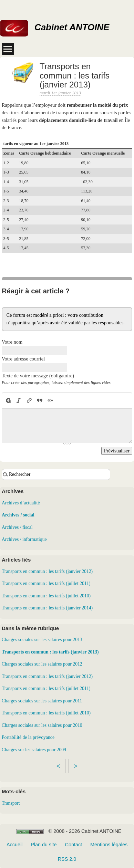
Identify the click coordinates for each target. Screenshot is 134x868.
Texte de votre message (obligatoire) (38, 376)
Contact (73, 845)
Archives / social (18, 515)
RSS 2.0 (67, 859)
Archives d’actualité (21, 503)
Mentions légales (109, 845)
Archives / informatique (24, 539)
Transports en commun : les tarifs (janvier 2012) (47, 571)
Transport (11, 803)
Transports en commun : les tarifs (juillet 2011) (46, 583)
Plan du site (44, 845)
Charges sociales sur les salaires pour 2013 (42, 640)
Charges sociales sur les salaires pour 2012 (42, 664)
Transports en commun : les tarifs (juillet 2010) (46, 596)
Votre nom (12, 342)
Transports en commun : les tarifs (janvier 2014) (47, 608)
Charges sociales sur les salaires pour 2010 (42, 725)
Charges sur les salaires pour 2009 (34, 750)
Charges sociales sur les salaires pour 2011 (42, 701)
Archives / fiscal (17, 527)
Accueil (14, 845)
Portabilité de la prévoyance (28, 737)
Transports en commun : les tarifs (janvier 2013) (50, 652)
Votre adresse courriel (23, 359)
